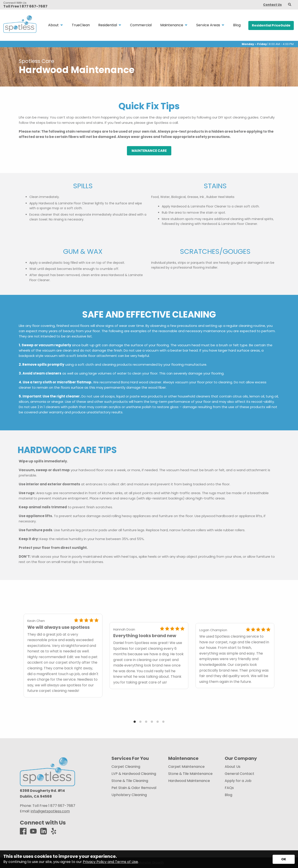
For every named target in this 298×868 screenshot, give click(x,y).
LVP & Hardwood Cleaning (134, 774)
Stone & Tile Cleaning (130, 781)
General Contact (240, 774)
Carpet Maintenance (186, 767)
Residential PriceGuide (271, 25)
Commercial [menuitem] (141, 25)
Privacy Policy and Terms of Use (110, 862)
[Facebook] (23, 831)
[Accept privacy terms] (284, 859)
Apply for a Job (238, 781)
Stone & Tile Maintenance (190, 774)
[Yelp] (54, 831)
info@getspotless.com (50, 811)
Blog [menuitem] (237, 25)
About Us (233, 767)
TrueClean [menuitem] (81, 25)
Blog (228, 795)
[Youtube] (33, 831)
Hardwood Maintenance (189, 781)
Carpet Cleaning (126, 767)
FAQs (229, 788)
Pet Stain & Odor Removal (134, 788)
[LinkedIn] (43, 831)
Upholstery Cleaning (129, 795)
